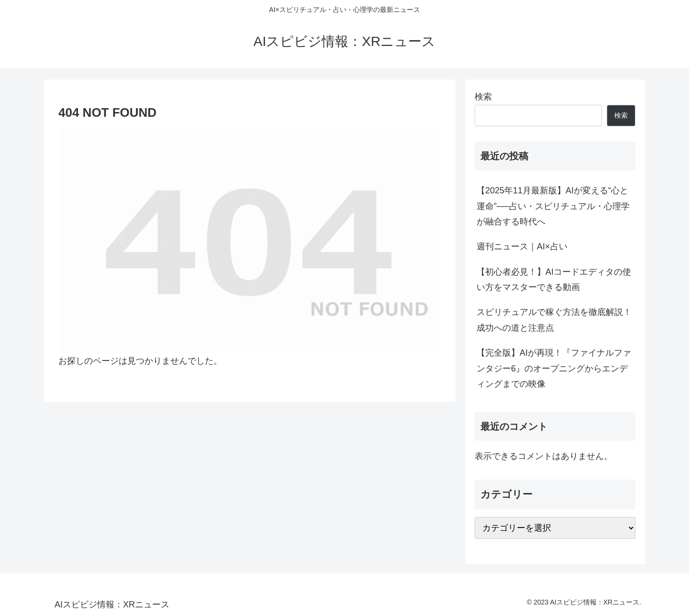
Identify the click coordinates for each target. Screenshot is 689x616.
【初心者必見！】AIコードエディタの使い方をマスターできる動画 (554, 280)
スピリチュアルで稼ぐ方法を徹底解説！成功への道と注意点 (554, 320)
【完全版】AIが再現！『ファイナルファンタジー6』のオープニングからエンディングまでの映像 (554, 368)
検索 (483, 97)
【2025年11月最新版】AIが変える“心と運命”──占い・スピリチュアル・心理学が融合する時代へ (553, 206)
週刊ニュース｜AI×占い (522, 246)
